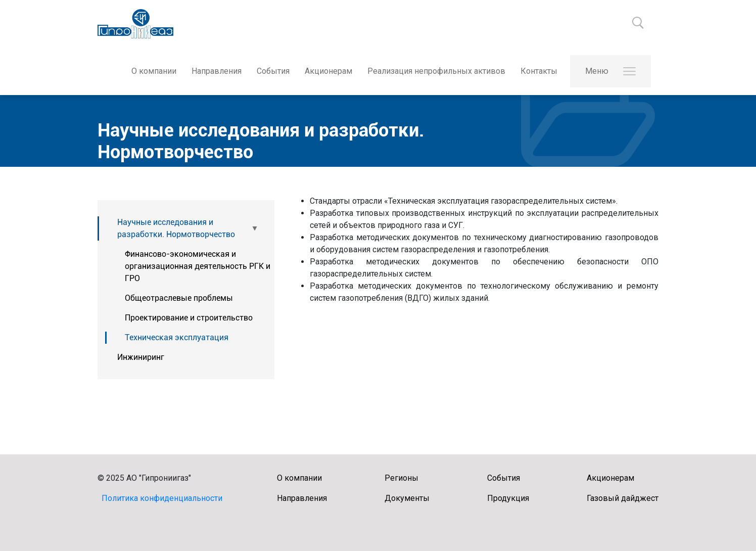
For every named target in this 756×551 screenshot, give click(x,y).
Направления (217, 71)
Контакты (539, 71)
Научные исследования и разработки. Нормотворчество (176, 228)
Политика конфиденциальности (162, 498)
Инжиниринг (141, 357)
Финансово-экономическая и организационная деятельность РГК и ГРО (198, 266)
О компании (154, 71)
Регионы (401, 478)
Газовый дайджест (623, 498)
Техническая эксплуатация (177, 337)
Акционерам (328, 71)
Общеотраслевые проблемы (179, 298)
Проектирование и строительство (189, 318)
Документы (407, 498)
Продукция (508, 498)
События (273, 71)
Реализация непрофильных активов (436, 71)
